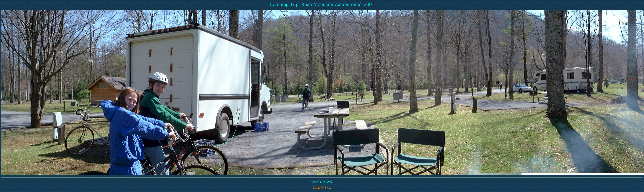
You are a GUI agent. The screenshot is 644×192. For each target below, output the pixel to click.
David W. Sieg (322, 188)
